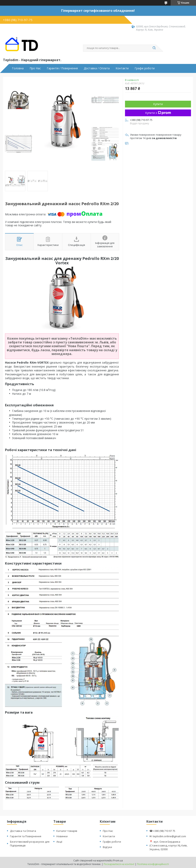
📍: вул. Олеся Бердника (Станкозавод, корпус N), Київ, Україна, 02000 (168, 845)
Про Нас (35, 68)
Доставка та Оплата (23, 831)
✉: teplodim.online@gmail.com (168, 836)
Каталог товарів (67, 831)
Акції (59, 842)
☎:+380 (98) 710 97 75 (162, 831)
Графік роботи (145, 68)
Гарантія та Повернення (26, 836)
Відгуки (107, 847)
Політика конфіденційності (153, 864)
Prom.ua (118, 861)
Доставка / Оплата (97, 68)
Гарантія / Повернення (62, 68)
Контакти (122, 68)
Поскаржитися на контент (119, 864)
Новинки (62, 836)
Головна (18, 68)
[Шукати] (154, 48)
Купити (158, 104)
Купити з (158, 113)
